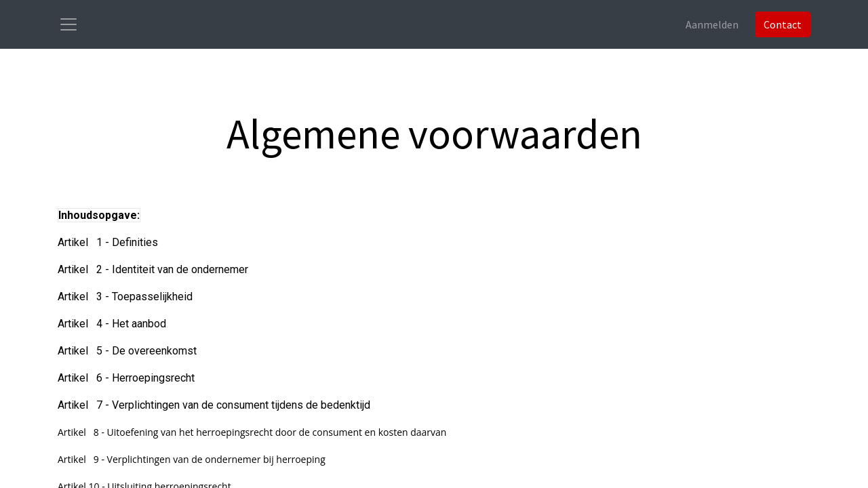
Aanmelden (712, 24)
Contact (783, 24)
